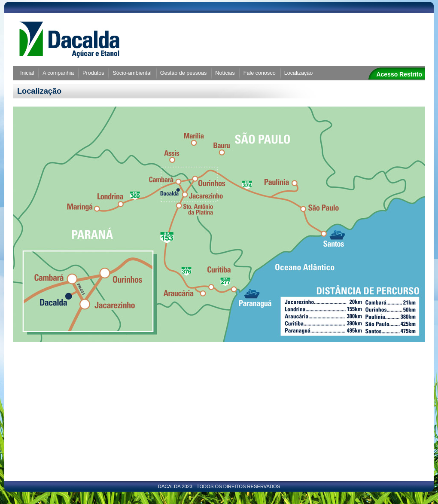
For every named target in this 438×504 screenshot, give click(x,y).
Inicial (27, 73)
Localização (299, 73)
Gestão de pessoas (184, 73)
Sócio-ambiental (132, 73)
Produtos (93, 73)
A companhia (58, 73)
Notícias (225, 73)
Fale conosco (260, 73)
